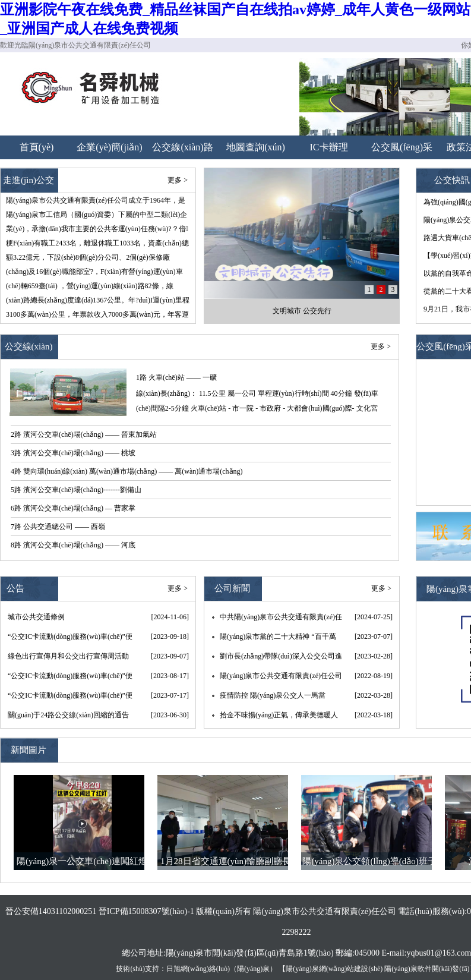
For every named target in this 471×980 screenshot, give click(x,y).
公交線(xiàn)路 (182, 147)
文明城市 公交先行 (302, 311)
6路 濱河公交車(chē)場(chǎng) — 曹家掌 (73, 508)
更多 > (178, 180)
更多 (378, 346)
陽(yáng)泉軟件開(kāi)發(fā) (427, 969)
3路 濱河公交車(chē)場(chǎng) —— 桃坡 (73, 453)
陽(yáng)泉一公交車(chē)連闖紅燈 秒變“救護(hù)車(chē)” (82, 863)
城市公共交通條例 (36, 617)
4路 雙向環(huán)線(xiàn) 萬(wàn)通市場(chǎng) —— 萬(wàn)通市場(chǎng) (127, 471)
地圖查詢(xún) (256, 147)
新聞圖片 (29, 750)
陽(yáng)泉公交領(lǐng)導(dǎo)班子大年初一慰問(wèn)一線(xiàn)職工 (369, 863)
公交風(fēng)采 (402, 147)
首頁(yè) (37, 147)
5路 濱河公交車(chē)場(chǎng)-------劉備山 (76, 490)
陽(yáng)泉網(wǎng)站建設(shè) (334, 969)
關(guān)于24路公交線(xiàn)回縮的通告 (68, 715)
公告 (15, 588)
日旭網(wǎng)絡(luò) (198, 969)
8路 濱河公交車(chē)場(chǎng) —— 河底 (73, 545)
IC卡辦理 (329, 147)
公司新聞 (232, 588)
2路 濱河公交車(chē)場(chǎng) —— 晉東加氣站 (84, 434)
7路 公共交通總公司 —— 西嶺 (58, 527)
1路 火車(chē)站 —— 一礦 (176, 377)
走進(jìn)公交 (29, 180)
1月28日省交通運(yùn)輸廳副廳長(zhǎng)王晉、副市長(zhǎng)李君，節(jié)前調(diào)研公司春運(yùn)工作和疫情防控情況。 (225, 863)
